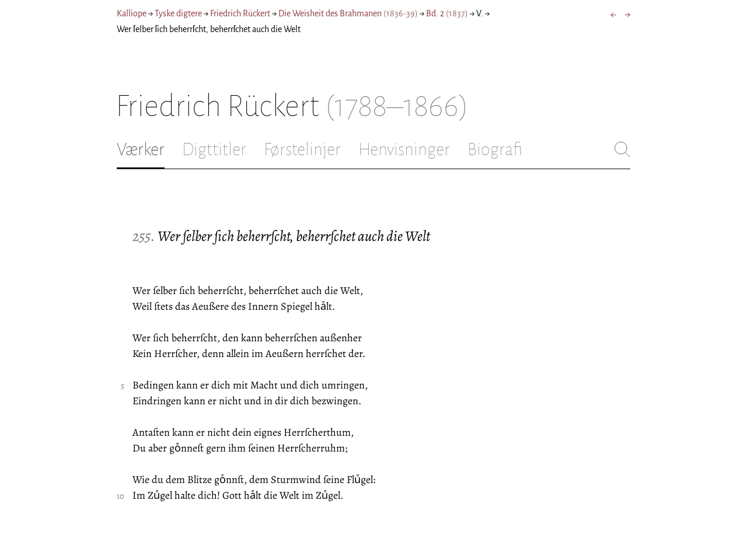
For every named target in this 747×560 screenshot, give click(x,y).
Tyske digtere (178, 13)
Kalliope (132, 13)
